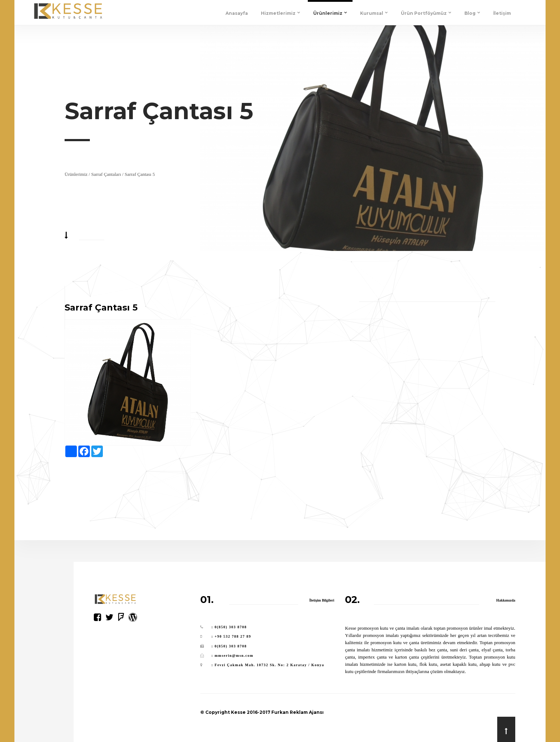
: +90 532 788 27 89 (231, 636)
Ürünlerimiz (330, 13)
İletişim (502, 13)
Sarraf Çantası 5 (140, 174)
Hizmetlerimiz (281, 13)
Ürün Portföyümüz (426, 13)
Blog (472, 13)
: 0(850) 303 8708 (229, 627)
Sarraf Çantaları (106, 174)
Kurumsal (374, 13)
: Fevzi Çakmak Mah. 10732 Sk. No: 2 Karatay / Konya (268, 665)
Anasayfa (237, 13)
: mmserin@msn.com (232, 656)
